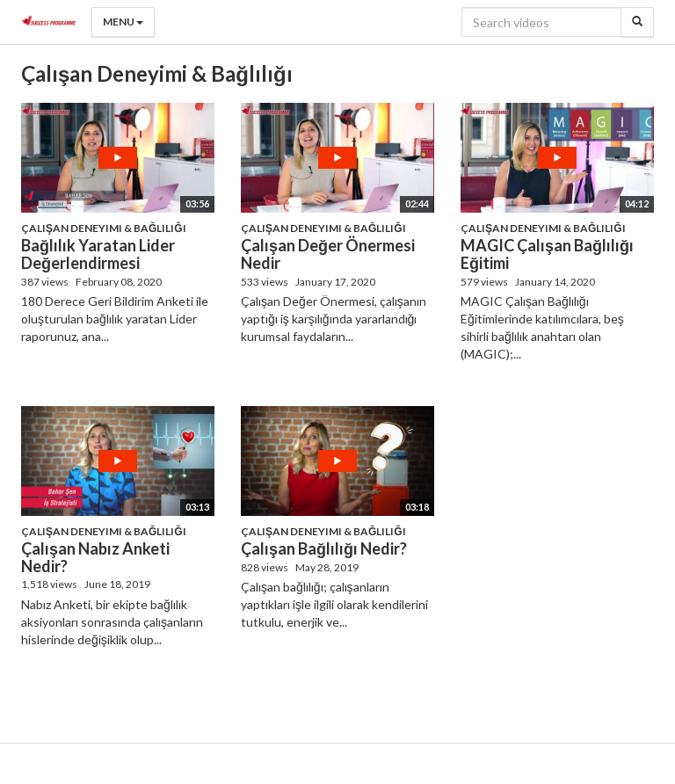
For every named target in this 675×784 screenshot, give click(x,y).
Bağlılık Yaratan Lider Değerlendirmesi (98, 254)
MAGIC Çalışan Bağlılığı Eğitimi (547, 254)
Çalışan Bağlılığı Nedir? (324, 548)
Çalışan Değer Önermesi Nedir (328, 254)
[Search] (637, 22)
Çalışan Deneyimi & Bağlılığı (104, 228)
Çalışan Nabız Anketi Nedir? (95, 557)
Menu (123, 22)
